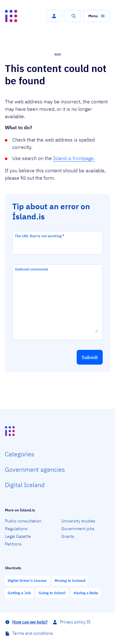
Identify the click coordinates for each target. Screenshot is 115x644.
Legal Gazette (18, 536)
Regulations (16, 529)
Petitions (13, 544)
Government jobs (78, 529)
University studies (78, 521)
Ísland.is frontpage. (74, 158)
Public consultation (23, 521)
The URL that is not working (39, 236)
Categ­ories (20, 454)
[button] (54, 16)
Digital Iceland (25, 485)
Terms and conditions (33, 633)
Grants (68, 536)
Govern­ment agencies (35, 469)
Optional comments (31, 269)
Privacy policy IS (75, 622)
